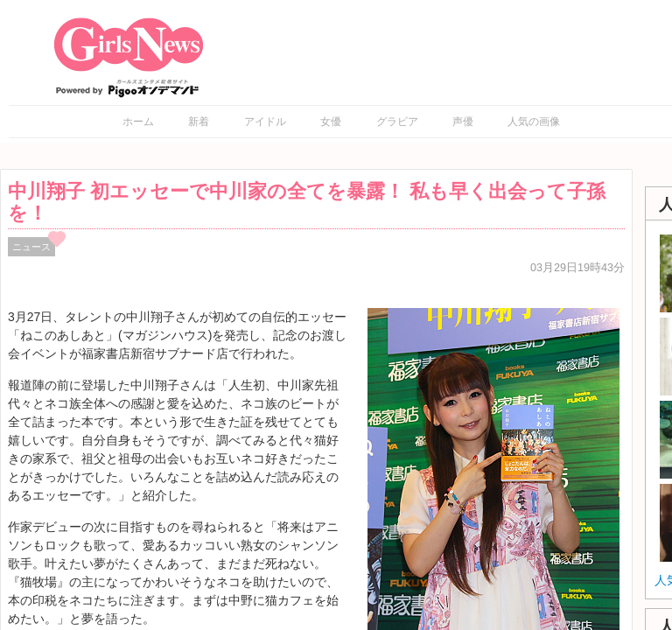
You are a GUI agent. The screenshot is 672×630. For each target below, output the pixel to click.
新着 (199, 122)
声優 (463, 122)
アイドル (265, 122)
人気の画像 (534, 122)
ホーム (138, 122)
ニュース (31, 247)
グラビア (397, 122)
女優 (331, 122)
